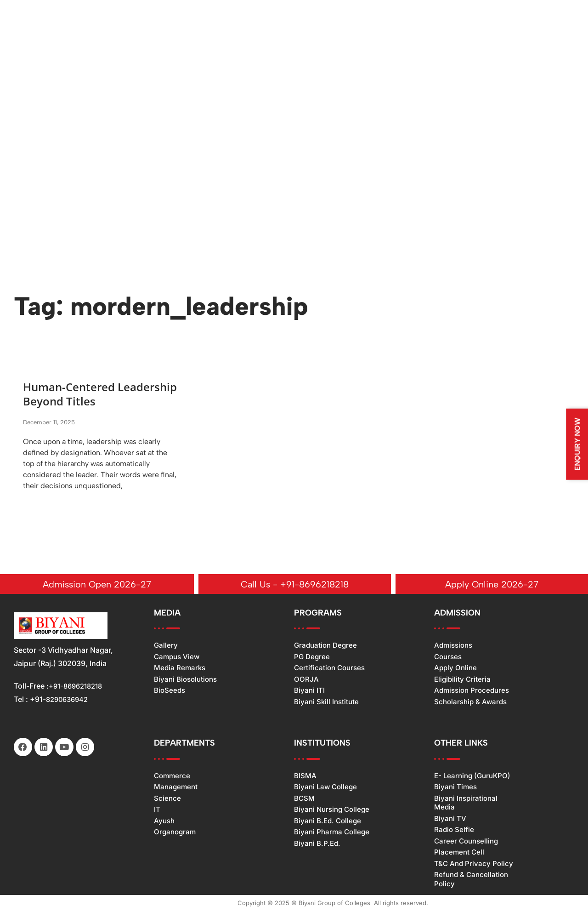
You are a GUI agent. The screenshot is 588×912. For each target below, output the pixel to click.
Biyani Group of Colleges (334, 904)
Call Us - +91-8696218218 (295, 585)
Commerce (172, 777)
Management (176, 788)
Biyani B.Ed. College (328, 822)
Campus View (177, 658)
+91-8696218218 (78, 687)
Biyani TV (450, 819)
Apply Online (455, 669)
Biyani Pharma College (332, 833)
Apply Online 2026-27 (492, 585)
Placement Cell (459, 853)
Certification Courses (329, 669)
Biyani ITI (309, 691)
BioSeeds (170, 691)
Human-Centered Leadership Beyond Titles (95, 394)
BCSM (304, 799)
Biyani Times (455, 788)
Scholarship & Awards (470, 703)
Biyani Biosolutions (185, 680)
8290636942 (69, 700)
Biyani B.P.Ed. (317, 844)
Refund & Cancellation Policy (471, 880)
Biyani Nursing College (332, 810)
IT (157, 810)
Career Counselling (466, 842)
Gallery (166, 646)
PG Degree (312, 658)
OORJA (306, 680)
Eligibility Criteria (462, 680)
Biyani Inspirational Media (466, 804)
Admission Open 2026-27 (97, 585)
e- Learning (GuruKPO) (472, 777)
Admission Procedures (472, 691)
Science (167, 799)
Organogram (175, 833)
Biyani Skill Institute (326, 703)
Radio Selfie (454, 830)
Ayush (164, 822)
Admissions (453, 646)
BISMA (305, 777)
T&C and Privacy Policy (474, 864)
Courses (448, 658)
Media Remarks (180, 669)
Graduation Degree (325, 646)
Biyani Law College (325, 788)
